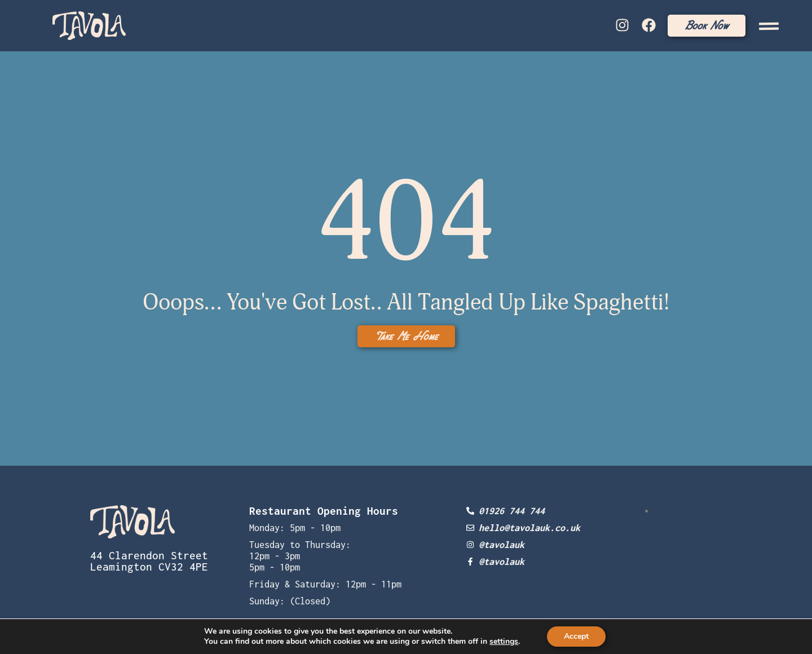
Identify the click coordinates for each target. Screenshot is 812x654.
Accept (576, 636)
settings (504, 642)
